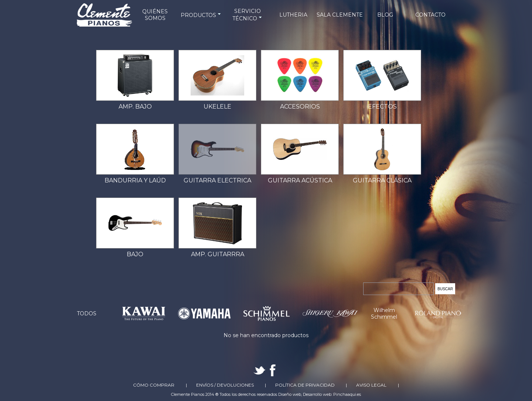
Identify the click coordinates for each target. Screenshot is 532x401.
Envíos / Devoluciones (225, 385)
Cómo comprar (154, 385)
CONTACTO (430, 15)
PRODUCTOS (201, 15)
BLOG (385, 15)
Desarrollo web (317, 394)
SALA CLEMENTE (340, 15)
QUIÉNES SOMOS (155, 15)
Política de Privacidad (305, 385)
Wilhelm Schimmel (384, 313)
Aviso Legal (371, 385)
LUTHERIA (293, 15)
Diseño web (290, 394)
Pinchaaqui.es (347, 394)
